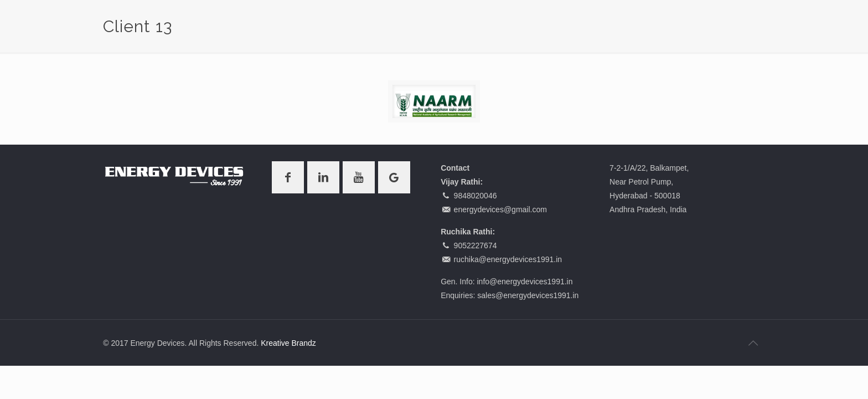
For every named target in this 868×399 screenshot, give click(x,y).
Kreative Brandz (288, 343)
